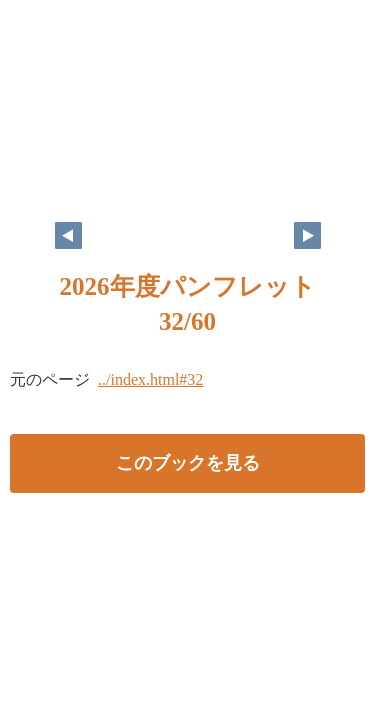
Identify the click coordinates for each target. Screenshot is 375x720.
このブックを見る (188, 463)
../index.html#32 (150, 379)
